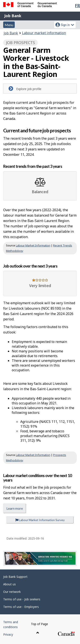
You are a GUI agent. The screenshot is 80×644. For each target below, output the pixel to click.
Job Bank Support (15, 577)
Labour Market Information (33, 245)
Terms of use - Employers (21, 607)
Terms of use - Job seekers (22, 599)
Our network (12, 592)
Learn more (15, 508)
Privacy (8, 634)
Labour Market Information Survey (40, 520)
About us (9, 584)
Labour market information (44, 33)
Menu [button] (9, 25)
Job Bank (13, 16)
